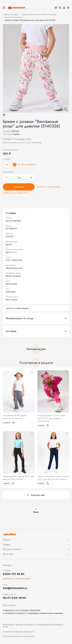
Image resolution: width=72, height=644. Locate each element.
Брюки (16, 134)
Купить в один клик (49, 187)
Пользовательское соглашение (19, 636)
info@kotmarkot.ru (15, 588)
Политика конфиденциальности (19, 632)
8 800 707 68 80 (14, 574)
